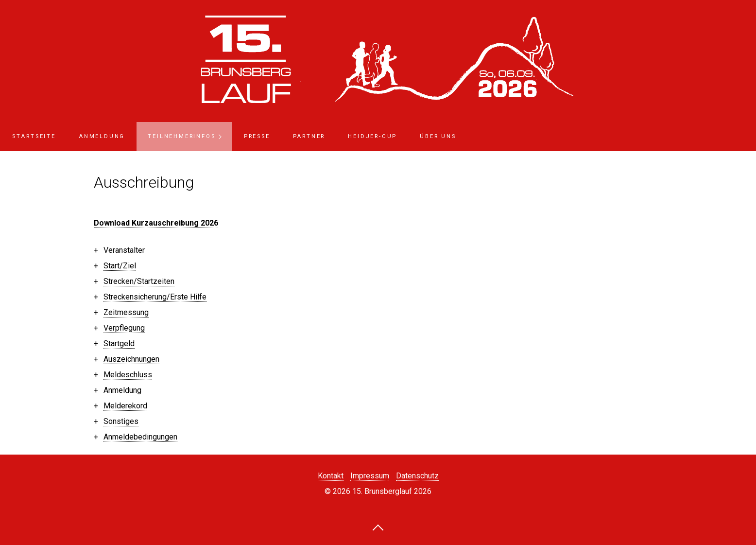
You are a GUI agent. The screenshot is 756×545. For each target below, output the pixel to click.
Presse (257, 136)
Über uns (438, 136)
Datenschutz (417, 476)
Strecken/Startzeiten (139, 281)
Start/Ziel (120, 266)
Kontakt (331, 476)
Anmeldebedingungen (140, 437)
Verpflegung (124, 328)
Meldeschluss (128, 375)
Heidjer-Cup (372, 136)
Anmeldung (102, 136)
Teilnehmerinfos (181, 136)
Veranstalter (124, 250)
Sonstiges (121, 421)
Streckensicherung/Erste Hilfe (155, 297)
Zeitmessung (126, 312)
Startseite (34, 136)
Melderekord (125, 406)
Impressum (370, 476)
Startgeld (119, 343)
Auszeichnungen (131, 359)
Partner (309, 136)
